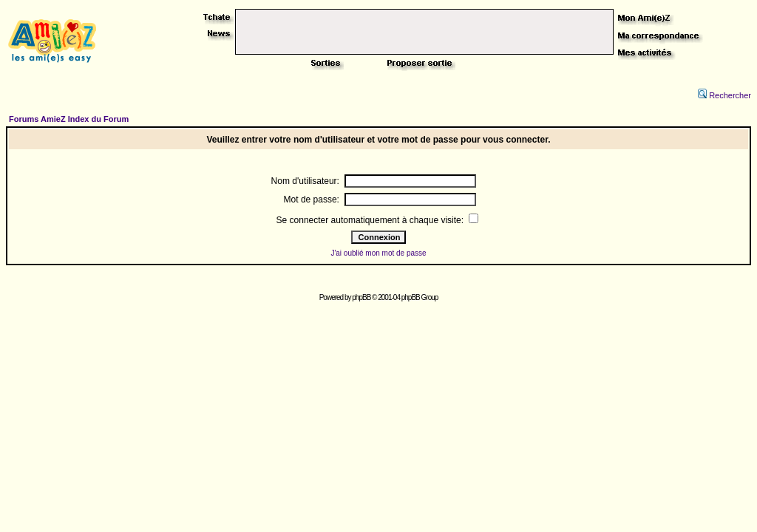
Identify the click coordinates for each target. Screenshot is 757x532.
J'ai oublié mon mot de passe (378, 253)
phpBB (361, 297)
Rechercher (724, 95)
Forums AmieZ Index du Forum (69, 119)
